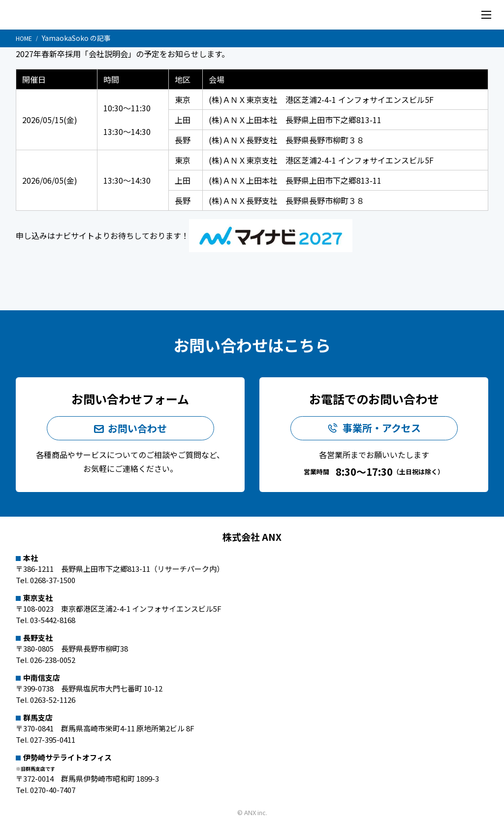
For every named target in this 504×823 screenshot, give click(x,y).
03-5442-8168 (53, 620)
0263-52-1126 (53, 700)
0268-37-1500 (53, 580)
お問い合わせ (137, 428)
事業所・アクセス (382, 429)
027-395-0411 (53, 740)
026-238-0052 (53, 660)
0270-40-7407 (53, 790)
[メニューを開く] (486, 15)
